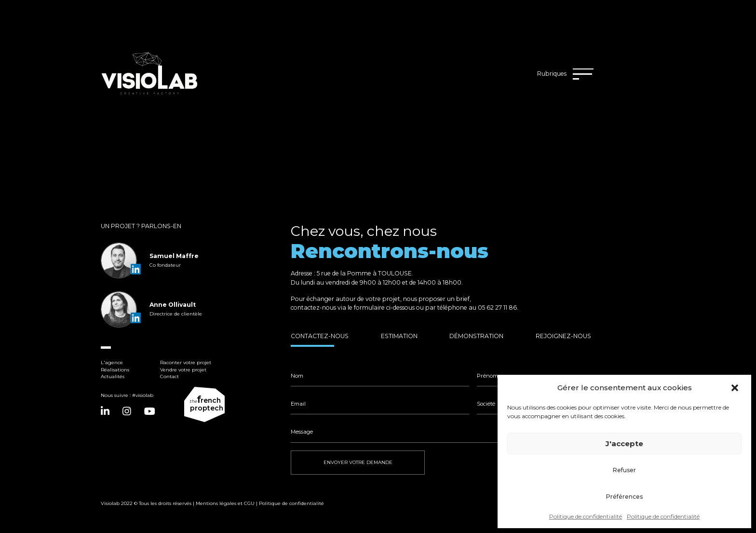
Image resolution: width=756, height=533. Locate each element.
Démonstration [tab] (476, 336)
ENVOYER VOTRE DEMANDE (358, 462)
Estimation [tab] (399, 336)
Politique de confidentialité (586, 516)
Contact (169, 376)
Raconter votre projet (186, 362)
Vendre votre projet (183, 370)
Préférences (624, 497)
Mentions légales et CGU (225, 503)
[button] (736, 388)
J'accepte (624, 444)
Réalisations (115, 370)
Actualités (113, 376)
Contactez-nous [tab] (320, 336)
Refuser (624, 470)
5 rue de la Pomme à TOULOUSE (364, 273)
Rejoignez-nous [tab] (563, 336)
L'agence (112, 362)
